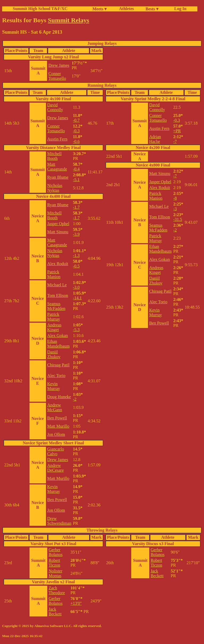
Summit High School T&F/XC (40, 9)
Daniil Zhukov (54, 354)
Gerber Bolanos (56, 552)
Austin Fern (57, 139)
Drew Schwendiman (59, 521)
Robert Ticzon (54, 563)
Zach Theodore (57, 590)
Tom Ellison (58, 295)
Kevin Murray (54, 386)
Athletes (126, 9)
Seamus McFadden (56, 306)
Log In (179, 9)
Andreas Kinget (54, 327)
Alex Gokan (58, 336)
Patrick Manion (54, 274)
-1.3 (76, 255)
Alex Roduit (58, 264)
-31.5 (178, 219)
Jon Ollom (56, 434)
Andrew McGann (55, 407)
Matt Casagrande (57, 167)
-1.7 (76, 207)
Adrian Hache (155, 139)
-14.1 (77, 298)
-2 (75, 399)
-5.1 (76, 180)
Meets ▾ (99, 9)
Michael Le (57, 285)
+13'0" (76, 603)
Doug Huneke (59, 397)
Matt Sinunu (58, 232)
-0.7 (76, 120)
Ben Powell (57, 418)
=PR (177, 131)
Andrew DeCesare (56, 468)
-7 (175, 141)
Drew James (59, 65)
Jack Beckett (55, 612)
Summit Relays (68, 20)
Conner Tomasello (57, 76)
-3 (175, 209)
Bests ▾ (152, 9)
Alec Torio (56, 376)
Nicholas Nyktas (55, 188)
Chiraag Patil (58, 365)
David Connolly (55, 107)
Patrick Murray (54, 317)
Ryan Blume (58, 177)
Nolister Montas (56, 573)
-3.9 (76, 234)
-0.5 (76, 266)
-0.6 (76, 141)
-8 (175, 198)
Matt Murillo (58, 426)
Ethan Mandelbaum (58, 344)
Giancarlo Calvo (56, 451)
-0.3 (76, 131)
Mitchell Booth (54, 156)
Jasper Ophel (58, 224)
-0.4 (76, 169)
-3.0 (76, 287)
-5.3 (76, 330)
